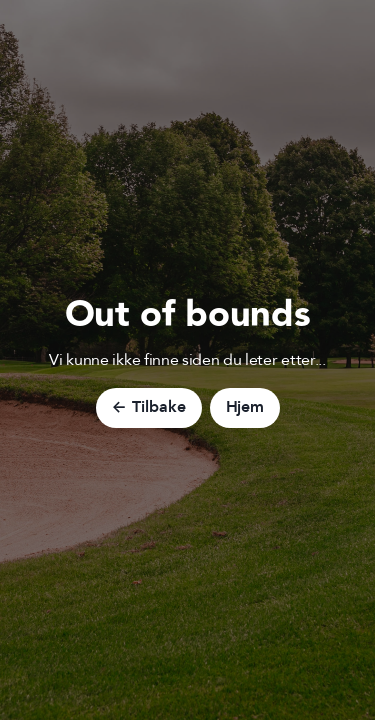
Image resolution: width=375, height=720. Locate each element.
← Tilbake (149, 407)
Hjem (245, 407)
